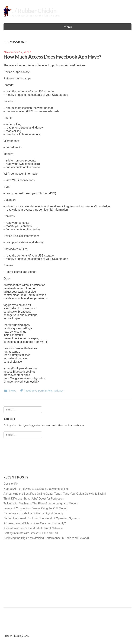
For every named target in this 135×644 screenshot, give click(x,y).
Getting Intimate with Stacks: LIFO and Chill (31, 533)
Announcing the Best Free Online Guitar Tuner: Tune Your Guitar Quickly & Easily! (55, 494)
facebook (30, 390)
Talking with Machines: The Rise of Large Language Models (41, 503)
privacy (59, 390)
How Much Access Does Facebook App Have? (52, 57)
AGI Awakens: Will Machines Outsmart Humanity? (35, 523)
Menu (68, 27)
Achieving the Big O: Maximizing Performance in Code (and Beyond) (46, 538)
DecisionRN (11, 484)
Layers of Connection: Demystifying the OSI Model (35, 508)
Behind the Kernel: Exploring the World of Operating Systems (42, 518)
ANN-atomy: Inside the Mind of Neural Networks (33, 528)
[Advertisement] (18, 457)
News (12, 390)
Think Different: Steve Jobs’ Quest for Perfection (34, 499)
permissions (45, 390)
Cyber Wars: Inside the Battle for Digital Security (34, 513)
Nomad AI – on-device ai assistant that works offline (36, 489)
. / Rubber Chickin (34, 11)
